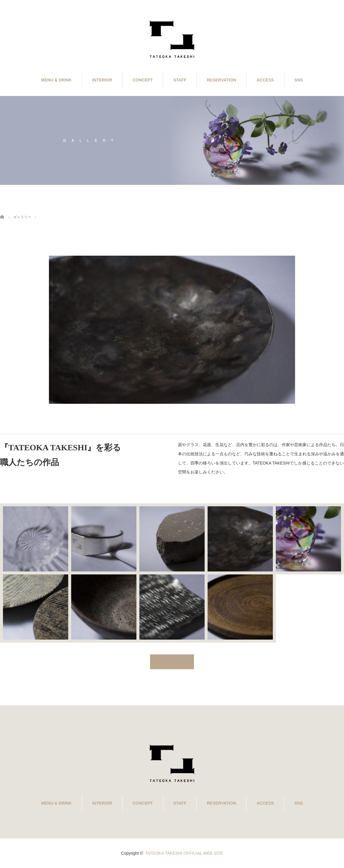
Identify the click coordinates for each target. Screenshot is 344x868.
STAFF (180, 80)
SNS (299, 80)
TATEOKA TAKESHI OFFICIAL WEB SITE (184, 853)
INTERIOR (102, 80)
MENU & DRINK (56, 80)
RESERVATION (221, 80)
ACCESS (265, 80)
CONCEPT (143, 80)
